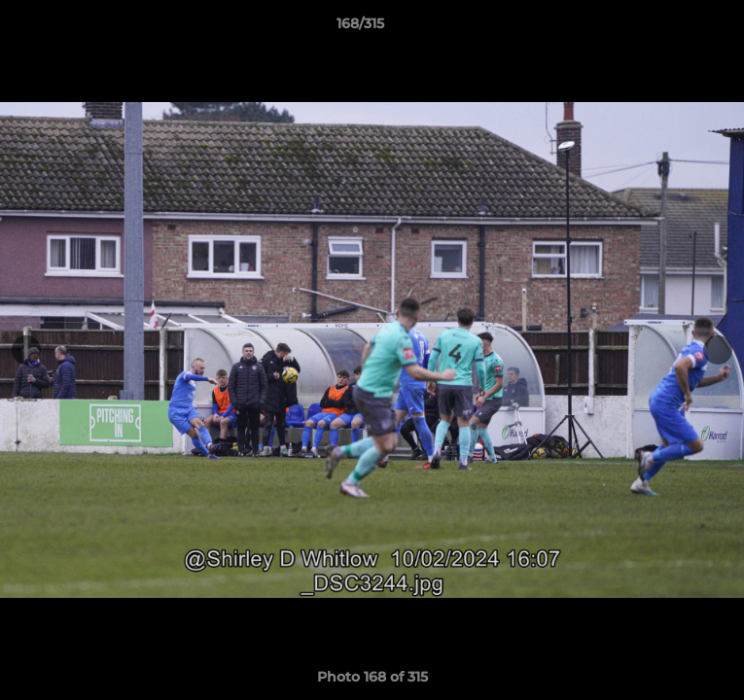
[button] (674, 28)
